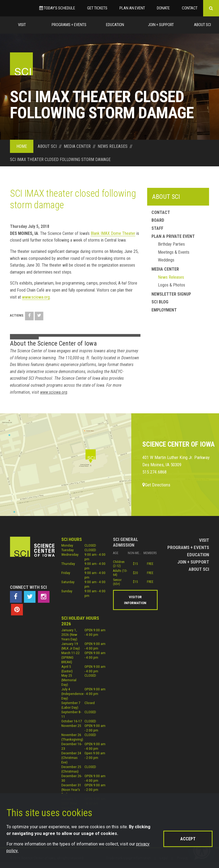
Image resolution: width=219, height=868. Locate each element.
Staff (157, 228)
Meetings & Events (174, 252)
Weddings (166, 260)
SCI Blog (160, 302)
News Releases (171, 277)
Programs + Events (69, 25)
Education (115, 25)
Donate (163, 8)
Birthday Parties (171, 244)
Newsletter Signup (171, 294)
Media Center (165, 269)
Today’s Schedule (57, 8)
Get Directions (156, 485)
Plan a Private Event (173, 236)
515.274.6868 (154, 472)
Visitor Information (135, 600)
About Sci (202, 25)
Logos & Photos (172, 285)
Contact (190, 8)
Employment (164, 310)
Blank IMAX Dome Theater (113, 233)
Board (158, 220)
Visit (22, 25)
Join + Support (161, 25)
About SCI (166, 197)
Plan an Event (132, 8)
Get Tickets (97, 8)
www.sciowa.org (36, 297)
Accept (188, 839)
